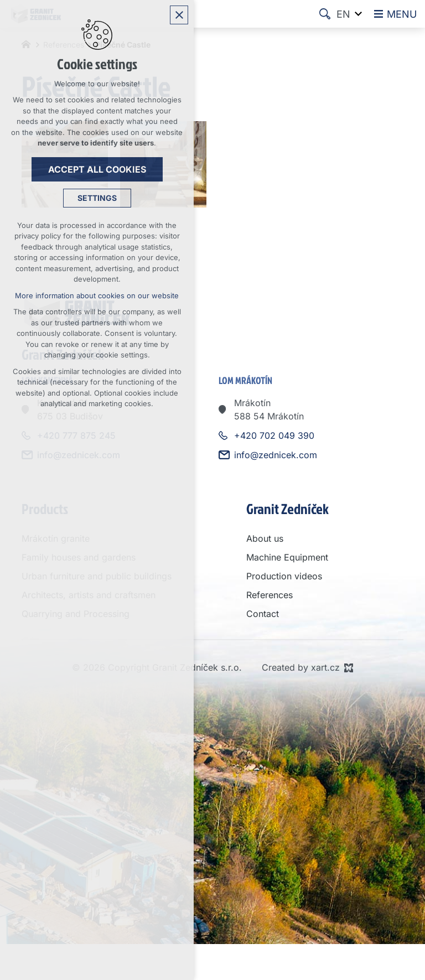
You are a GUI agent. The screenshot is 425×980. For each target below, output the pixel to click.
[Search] (325, 14)
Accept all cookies (97, 169)
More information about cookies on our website (97, 295)
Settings (97, 198)
